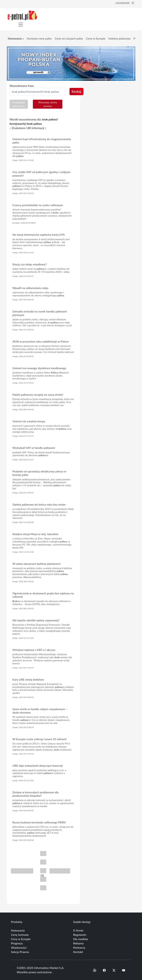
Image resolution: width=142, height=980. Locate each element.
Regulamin (80, 935)
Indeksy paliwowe (119, 38)
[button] (95, 970)
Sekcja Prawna (20, 952)
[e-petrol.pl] (23, 15)
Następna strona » (60, 871)
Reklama (79, 943)
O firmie (78, 930)
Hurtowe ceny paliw (39, 38)
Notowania (18, 930)
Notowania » (16, 38)
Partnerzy (79, 948)
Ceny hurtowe (20, 935)
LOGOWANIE (125, 3)
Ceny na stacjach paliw (69, 38)
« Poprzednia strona (22, 871)
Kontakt (78, 952)
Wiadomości (19, 948)
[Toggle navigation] (21, 25)
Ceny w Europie (96, 38)
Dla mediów (81, 939)
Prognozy (17, 943)
